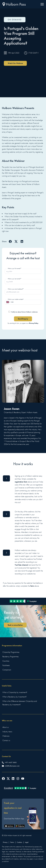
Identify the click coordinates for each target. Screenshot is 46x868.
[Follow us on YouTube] (23, 779)
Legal (27, 842)
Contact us (6, 740)
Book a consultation (15, 625)
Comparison (7, 670)
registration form (21, 482)
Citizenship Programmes (11, 652)
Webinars (6, 736)
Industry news (7, 732)
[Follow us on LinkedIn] (13, 779)
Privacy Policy (34, 323)
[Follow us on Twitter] (8, 779)
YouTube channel (21, 565)
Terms (12, 842)
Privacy (5, 842)
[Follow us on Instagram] (18, 779)
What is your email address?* (16, 289)
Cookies (19, 842)
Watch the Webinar (15, 63)
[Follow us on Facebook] (3, 779)
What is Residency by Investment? (14, 697)
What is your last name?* (15, 279)
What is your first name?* (15, 268)
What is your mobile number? (16, 299)
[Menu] (42, 4)
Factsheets (6, 665)
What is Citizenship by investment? (15, 692)
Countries (6, 661)
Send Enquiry (23, 319)
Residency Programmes (11, 657)
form (32, 586)
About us (5, 727)
